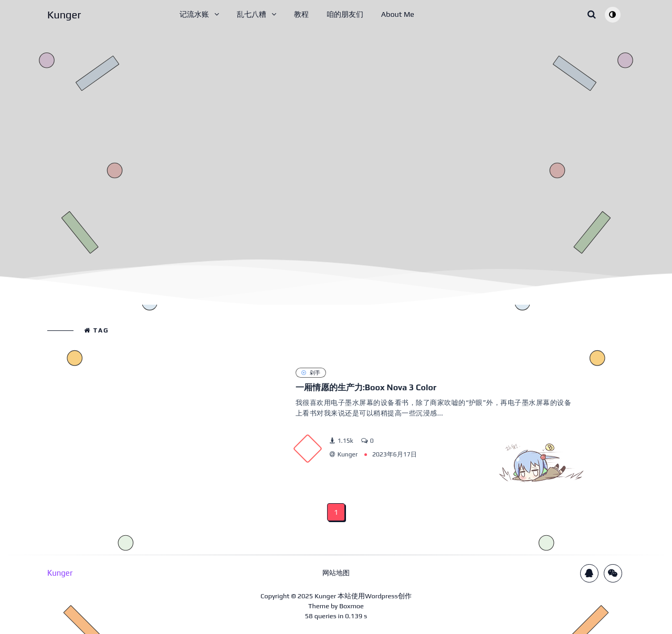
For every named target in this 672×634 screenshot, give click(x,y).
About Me (398, 14)
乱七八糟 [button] (251, 14)
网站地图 (336, 573)
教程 (301, 14)
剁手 (311, 372)
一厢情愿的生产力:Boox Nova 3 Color (366, 387)
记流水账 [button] (194, 14)
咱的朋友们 (345, 14)
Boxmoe (351, 606)
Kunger (325, 596)
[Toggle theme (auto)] (613, 15)
